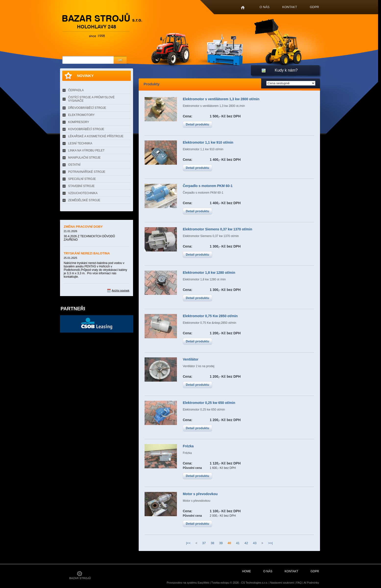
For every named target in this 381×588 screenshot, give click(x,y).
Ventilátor (191, 359)
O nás (265, 7)
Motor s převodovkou (200, 494)
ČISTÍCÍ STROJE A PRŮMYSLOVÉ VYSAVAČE (91, 99)
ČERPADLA (76, 90)
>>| (270, 543)
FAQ (299, 583)
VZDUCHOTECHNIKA (83, 193)
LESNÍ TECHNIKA (80, 143)
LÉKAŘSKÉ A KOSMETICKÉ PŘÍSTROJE (96, 136)
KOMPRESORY (79, 122)
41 (238, 543)
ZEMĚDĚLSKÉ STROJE (84, 200)
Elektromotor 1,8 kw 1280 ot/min (209, 273)
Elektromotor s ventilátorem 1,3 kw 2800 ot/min (221, 99)
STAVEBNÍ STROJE (81, 186)
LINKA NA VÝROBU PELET (86, 150)
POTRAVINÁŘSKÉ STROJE (87, 172)
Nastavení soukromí (282, 583)
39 (221, 543)
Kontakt (290, 7)
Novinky (85, 76)
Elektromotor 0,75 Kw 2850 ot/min (210, 316)
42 (246, 543)
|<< (188, 543)
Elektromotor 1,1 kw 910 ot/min (208, 142)
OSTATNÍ (74, 165)
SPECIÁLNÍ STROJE (82, 179)
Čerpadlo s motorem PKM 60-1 (208, 186)
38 (212, 543)
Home (243, 8)
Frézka (188, 446)
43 (255, 543)
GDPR (314, 7)
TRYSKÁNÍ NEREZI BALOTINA (87, 253)
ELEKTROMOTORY (81, 115)
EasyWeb (203, 583)
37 (204, 543)
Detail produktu (197, 124)
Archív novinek (121, 290)
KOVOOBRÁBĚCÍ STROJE (86, 129)
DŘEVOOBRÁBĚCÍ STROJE (87, 108)
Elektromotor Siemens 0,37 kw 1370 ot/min (217, 229)
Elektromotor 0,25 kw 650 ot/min (209, 403)
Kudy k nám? (286, 70)
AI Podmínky (311, 583)
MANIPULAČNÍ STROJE (84, 158)
